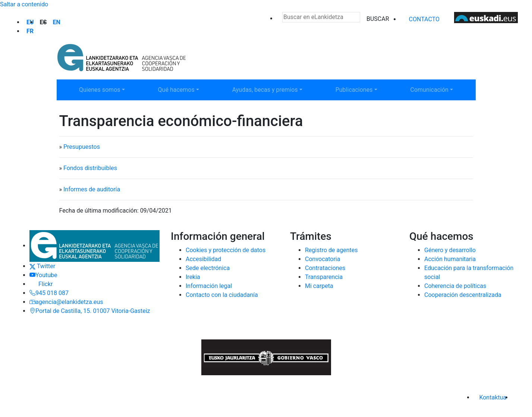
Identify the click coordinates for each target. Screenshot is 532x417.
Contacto (424, 19)
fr (30, 31)
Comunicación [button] (434, 89)
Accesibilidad (203, 259)
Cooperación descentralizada (463, 295)
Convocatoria (322, 259)
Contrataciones (325, 268)
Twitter (42, 266)
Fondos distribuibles (90, 168)
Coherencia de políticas (455, 286)
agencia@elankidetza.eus (66, 302)
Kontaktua (493, 397)
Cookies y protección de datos (226, 250)
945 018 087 (49, 293)
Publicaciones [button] (359, 89)
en (56, 22)
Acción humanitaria (450, 259)
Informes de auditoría (92, 189)
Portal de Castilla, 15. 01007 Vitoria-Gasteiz (90, 311)
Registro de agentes (331, 250)
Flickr (41, 284)
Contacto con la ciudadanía (222, 295)
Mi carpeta (319, 286)
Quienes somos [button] (103, 89)
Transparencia (324, 277)
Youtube (43, 275)
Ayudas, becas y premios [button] (265, 89)
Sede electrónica (208, 268)
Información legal (209, 286)
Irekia (193, 277)
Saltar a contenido (24, 4)
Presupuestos (82, 147)
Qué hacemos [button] (182, 89)
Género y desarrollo (450, 250)
